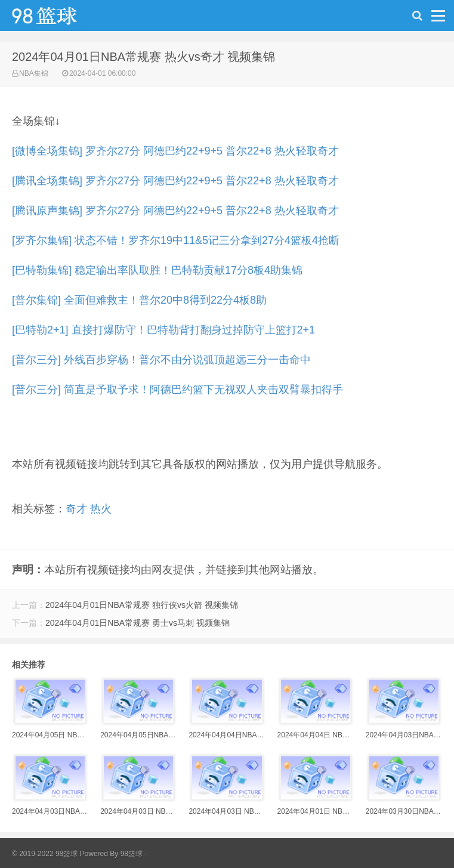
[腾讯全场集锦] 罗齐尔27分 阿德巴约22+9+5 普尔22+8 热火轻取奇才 (175, 181)
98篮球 (132, 854)
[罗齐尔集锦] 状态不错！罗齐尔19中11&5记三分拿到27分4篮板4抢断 (176, 240)
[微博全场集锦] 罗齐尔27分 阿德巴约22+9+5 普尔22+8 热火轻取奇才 (175, 151)
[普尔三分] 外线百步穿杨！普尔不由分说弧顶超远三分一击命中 (161, 360)
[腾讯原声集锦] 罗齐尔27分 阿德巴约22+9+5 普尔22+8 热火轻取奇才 (175, 211)
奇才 (76, 509)
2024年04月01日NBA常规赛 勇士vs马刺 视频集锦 (138, 623)
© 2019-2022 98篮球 (45, 854)
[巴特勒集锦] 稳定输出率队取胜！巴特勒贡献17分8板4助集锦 (157, 270)
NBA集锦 (34, 73)
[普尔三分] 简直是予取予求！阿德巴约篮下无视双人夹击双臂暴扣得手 (177, 390)
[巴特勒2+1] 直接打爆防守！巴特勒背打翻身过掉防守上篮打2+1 (163, 330)
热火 (101, 509)
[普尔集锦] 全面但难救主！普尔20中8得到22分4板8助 (139, 300)
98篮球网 (60, 18)
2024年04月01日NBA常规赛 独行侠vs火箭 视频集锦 (142, 605)
